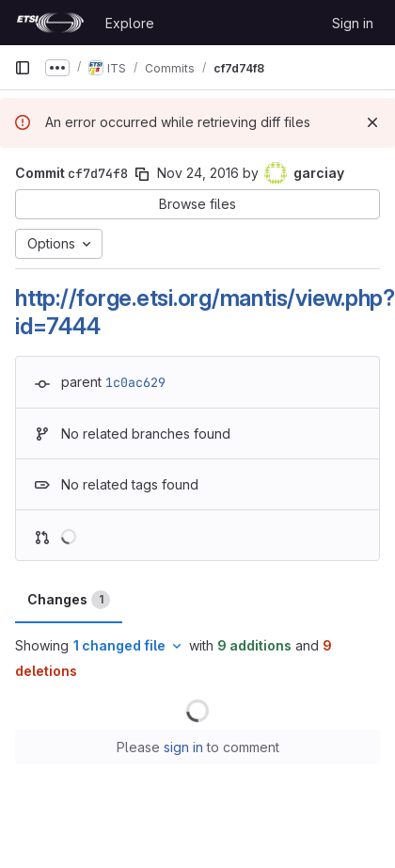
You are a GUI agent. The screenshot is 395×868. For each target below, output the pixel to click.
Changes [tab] (69, 600)
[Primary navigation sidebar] (23, 68)
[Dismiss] (372, 122)
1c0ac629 (135, 382)
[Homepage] (50, 23)
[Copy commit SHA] (142, 174)
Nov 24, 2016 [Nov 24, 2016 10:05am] (198, 173)
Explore (130, 23)
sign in (183, 747)
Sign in (353, 23)
